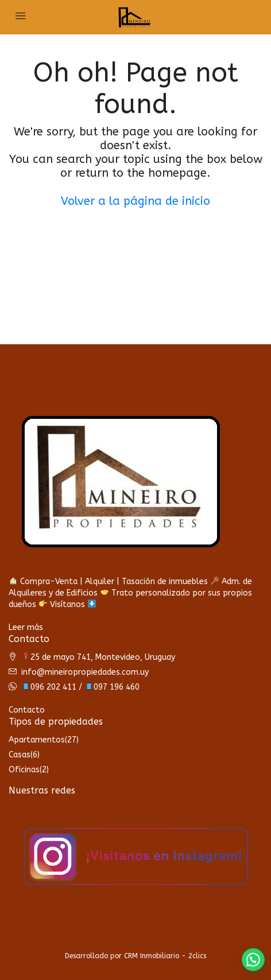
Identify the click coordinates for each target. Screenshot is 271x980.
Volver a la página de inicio (135, 201)
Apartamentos (37, 740)
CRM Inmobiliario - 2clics (165, 956)
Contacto (27, 710)
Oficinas (24, 770)
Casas (20, 755)
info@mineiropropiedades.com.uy (85, 672)
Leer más (26, 627)
